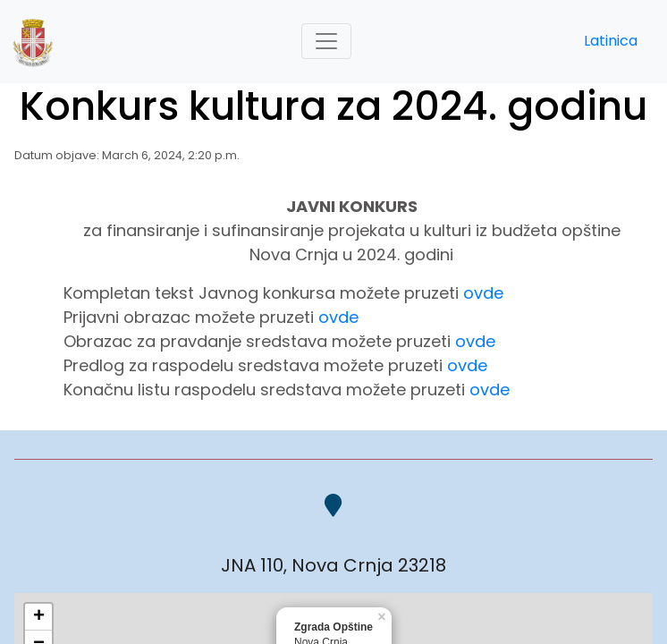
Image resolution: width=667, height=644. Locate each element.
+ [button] (39, 617)
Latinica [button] (611, 41)
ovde (483, 293)
